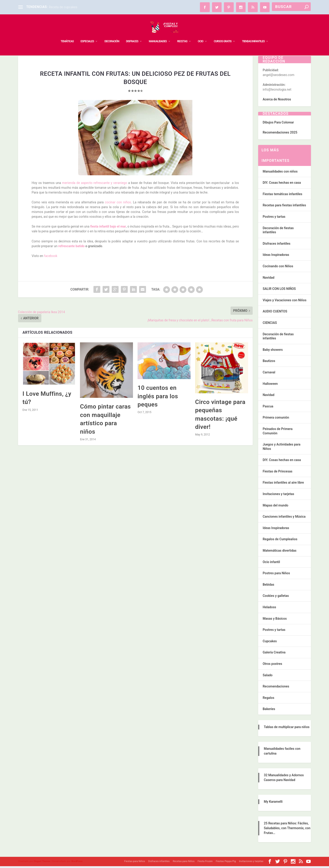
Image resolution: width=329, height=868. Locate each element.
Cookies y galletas (276, 598)
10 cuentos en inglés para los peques (158, 398)
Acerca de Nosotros (277, 101)
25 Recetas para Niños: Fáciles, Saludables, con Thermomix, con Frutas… (287, 830)
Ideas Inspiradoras (276, 257)
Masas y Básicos (275, 620)
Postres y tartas (274, 218)
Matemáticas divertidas (280, 552)
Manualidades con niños (280, 173)
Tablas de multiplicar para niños (287, 729)
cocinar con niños (118, 204)
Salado (268, 677)
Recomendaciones (276, 688)
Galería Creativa (274, 654)
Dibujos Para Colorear (278, 124)
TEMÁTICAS (67, 34)
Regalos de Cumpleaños (280, 541)
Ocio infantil (271, 564)
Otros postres (272, 666)
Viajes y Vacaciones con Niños (285, 302)
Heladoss (269, 609)
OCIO (201, 34)
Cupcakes (270, 643)
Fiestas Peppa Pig (226, 863)
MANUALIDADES (158, 34)
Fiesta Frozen (205, 863)
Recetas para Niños (184, 863)
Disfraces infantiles (277, 245)
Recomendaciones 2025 (280, 134)
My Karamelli (273, 803)
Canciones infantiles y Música (284, 518)
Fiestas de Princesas (278, 473)
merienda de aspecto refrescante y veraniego (94, 185)
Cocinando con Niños (278, 268)
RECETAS (182, 34)
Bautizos (269, 363)
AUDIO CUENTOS (275, 313)
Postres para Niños (276, 575)
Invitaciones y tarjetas (279, 496)
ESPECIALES (87, 34)
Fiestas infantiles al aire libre (283, 484)
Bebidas (269, 586)
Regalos (269, 700)
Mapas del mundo (276, 507)
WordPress (77, 863)
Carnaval (269, 374)
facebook (51, 258)
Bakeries (269, 711)
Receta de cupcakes (63, 7)
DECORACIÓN (112, 34)
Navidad (269, 279)
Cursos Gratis (223, 34)
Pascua (268, 408)
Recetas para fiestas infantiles (284, 207)
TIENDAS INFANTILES (253, 34)
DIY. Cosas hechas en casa (282, 184)
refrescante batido (71, 248)
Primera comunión (276, 419)
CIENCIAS (270, 325)
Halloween (270, 385)
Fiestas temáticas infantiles (283, 196)
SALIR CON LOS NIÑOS (279, 291)
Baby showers (273, 351)
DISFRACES (132, 34)
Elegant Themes (42, 863)
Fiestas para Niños (135, 863)
